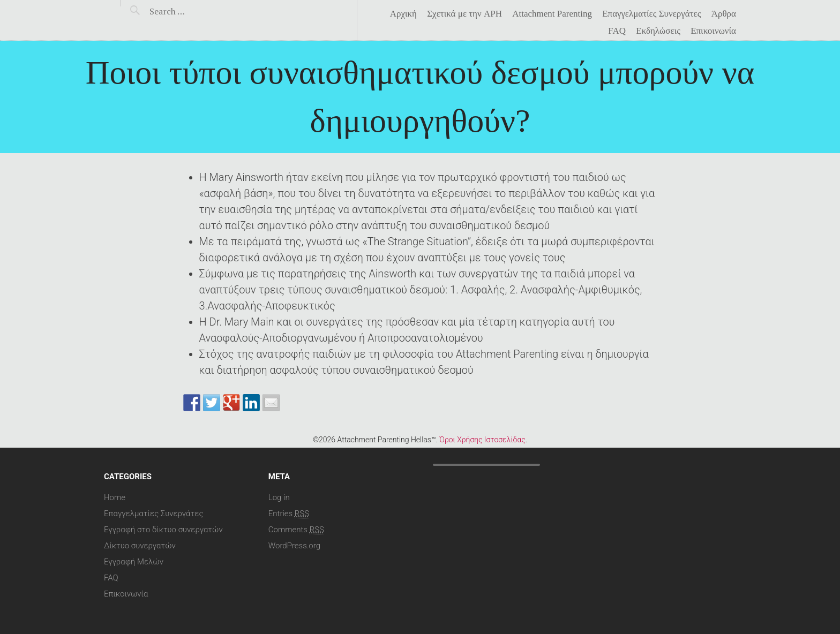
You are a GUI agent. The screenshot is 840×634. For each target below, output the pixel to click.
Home (115, 497)
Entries (289, 514)
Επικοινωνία (713, 31)
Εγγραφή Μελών (134, 562)
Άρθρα (724, 14)
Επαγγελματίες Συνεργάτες (651, 14)
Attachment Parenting (552, 14)
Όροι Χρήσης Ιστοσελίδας (482, 440)
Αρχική (403, 14)
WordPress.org (294, 546)
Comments (296, 530)
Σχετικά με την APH (464, 14)
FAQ (617, 31)
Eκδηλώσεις (658, 31)
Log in (279, 497)
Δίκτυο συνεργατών (140, 546)
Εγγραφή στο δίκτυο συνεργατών (163, 530)
